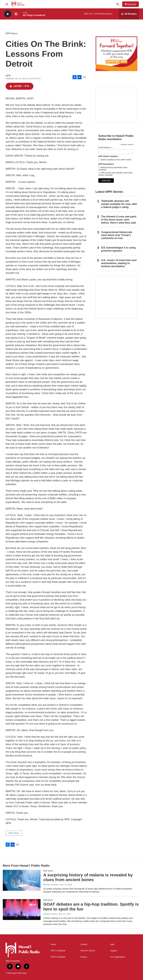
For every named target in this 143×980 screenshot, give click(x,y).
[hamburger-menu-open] (7, 4)
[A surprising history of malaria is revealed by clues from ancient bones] (22, 880)
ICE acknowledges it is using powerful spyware (118, 249)
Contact (84, 944)
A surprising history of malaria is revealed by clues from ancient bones (88, 877)
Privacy (84, 957)
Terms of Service (88, 951)
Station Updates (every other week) (116, 160)
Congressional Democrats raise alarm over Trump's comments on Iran (117, 235)
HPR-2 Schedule (58, 957)
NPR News (12, 33)
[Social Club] (116, 105)
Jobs (112, 944)
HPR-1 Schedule (58, 951)
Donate (132, 4)
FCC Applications (118, 957)
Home (53, 944)
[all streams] (129, 14)
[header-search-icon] (118, 4)
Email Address (105, 148)
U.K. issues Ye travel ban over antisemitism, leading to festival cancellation (119, 263)
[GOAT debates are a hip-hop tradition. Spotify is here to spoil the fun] (22, 910)
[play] (8, 14)
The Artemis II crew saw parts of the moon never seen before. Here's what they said (119, 220)
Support (114, 951)
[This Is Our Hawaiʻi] (116, 297)
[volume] (16, 14)
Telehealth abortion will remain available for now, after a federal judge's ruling (119, 204)
